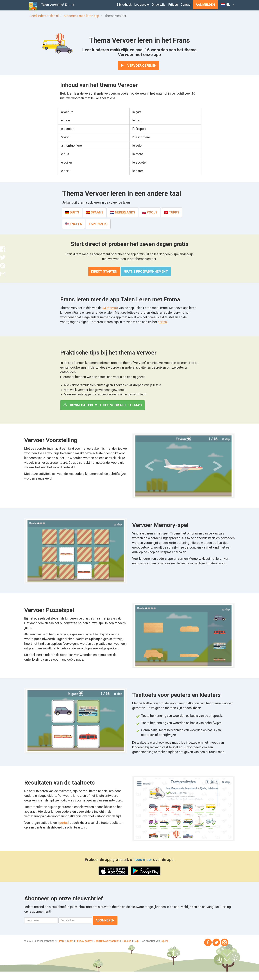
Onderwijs (159, 5)
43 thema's (110, 308)
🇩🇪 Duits (72, 212)
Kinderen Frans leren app (81, 16)
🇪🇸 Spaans (95, 212)
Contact (186, 5)
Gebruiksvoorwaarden (107, 941)
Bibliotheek (124, 5)
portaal (163, 322)
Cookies (126, 941)
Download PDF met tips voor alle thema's (103, 405)
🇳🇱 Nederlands (123, 212)
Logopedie (142, 5)
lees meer (143, 860)
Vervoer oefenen (139, 65)
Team (70, 941)
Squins (165, 941)
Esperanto (98, 224)
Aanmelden (205, 5)
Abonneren (105, 920)
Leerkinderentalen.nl (44, 16)
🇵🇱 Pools (150, 212)
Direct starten (104, 271)
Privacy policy (84, 941)
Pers (62, 941)
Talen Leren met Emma (58, 4)
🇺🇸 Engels (74, 224)
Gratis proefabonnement (146, 271)
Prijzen (173, 5)
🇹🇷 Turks (172, 212)
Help (136, 941)
